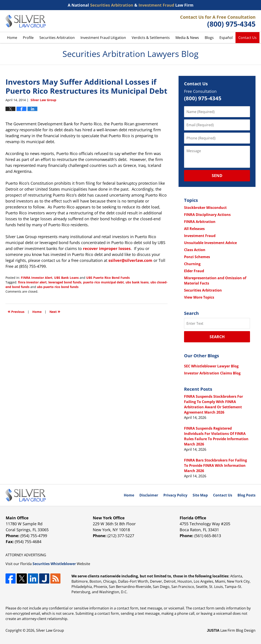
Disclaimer (149, 495)
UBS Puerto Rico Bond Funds (108, 278)
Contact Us (247, 38)
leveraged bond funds (65, 282)
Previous (16, 311)
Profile (28, 38)
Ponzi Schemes (197, 257)
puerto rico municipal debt (103, 282)
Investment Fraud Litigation (103, 38)
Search (217, 337)
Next (55, 311)
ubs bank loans (137, 282)
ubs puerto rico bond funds (58, 287)
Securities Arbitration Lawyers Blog (26, 21)
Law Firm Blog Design (231, 630)
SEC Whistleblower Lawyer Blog (211, 366)
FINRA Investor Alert (37, 278)
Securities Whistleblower (54, 564)
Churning (192, 264)
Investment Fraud (200, 236)
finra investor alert (32, 282)
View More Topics (199, 297)
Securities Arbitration (57, 38)
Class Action (195, 250)
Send (217, 175)
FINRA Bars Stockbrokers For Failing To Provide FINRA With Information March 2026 (215, 465)
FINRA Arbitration (200, 222)
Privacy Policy (175, 495)
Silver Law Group (50, 630)
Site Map (200, 495)
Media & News (187, 38)
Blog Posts (246, 495)
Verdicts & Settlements (151, 38)
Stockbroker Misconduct (205, 208)
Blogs (209, 38)
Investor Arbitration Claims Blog (212, 373)
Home (12, 38)
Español (226, 38)
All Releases (194, 229)
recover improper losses (107, 248)
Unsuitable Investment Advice (210, 243)
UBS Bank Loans (66, 278)
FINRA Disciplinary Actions (207, 215)
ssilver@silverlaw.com (130, 260)
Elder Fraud (194, 271)
